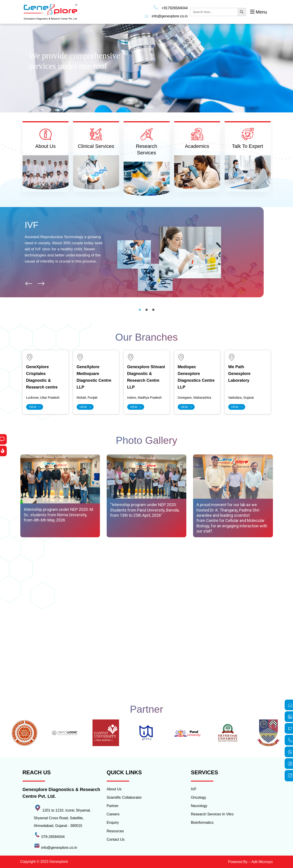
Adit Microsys (262, 862)
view (85, 407)
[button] (258, 12)
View (35, 407)
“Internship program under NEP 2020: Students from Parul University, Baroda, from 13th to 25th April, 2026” (145, 510)
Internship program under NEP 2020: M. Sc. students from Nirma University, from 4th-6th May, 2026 (59, 515)
